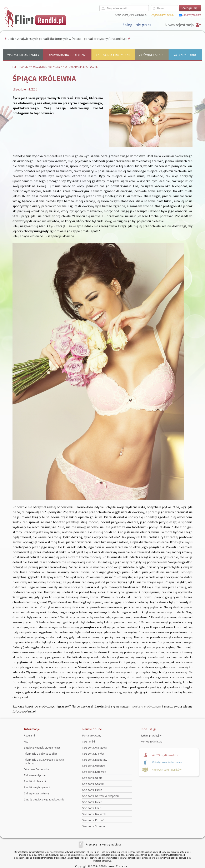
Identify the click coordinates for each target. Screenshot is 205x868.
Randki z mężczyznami (37, 787)
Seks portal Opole (92, 778)
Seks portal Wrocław (94, 766)
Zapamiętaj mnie (191, 15)
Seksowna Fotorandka (37, 769)
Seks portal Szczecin (94, 826)
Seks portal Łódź (92, 808)
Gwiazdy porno (185, 55)
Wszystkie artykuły (23, 55)
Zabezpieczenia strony (37, 793)
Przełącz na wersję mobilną (103, 844)
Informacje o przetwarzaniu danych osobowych (44, 761)
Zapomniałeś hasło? (163, 15)
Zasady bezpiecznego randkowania (44, 800)
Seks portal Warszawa (94, 748)
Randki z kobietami (35, 781)
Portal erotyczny (92, 736)
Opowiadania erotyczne (67, 55)
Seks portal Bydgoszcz (95, 760)
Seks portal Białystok (94, 814)
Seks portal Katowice (94, 772)
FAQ (26, 742)
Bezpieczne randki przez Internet (42, 748)
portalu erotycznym (147, 706)
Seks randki (89, 742)
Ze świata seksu (152, 55)
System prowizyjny (151, 736)
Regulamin (30, 736)
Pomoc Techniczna (152, 742)
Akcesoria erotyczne (113, 55)
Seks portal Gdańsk (93, 784)
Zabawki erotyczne (35, 775)
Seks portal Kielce (92, 802)
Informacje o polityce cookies (41, 754)
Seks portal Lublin (92, 790)
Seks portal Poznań (93, 820)
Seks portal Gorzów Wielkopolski (101, 796)
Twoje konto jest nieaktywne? (131, 15)
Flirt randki (21, 67)
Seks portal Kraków (93, 754)
